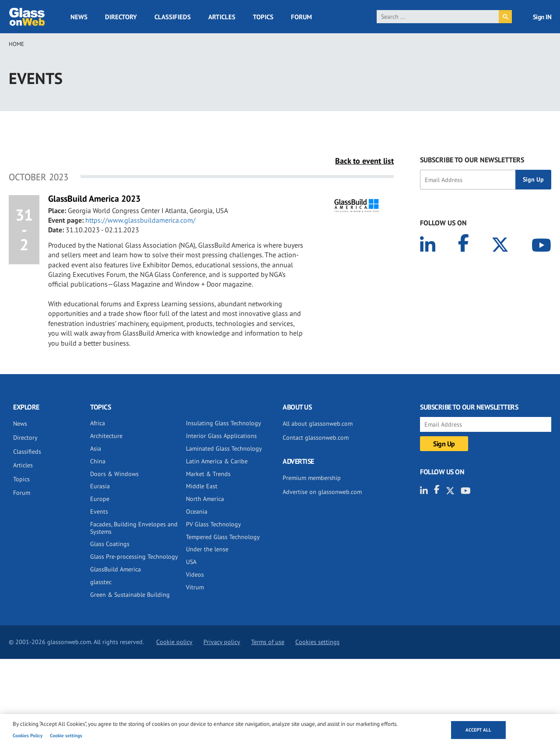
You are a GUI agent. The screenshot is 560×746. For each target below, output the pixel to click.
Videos (195, 574)
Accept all (478, 730)
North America (205, 499)
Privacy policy (222, 642)
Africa (98, 423)
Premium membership (312, 478)
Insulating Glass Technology (224, 423)
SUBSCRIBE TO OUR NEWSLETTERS (472, 160)
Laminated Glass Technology (224, 448)
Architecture (106, 436)
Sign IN (542, 17)
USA (191, 562)
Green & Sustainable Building (130, 595)
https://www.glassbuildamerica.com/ (140, 220)
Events (99, 511)
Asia (96, 448)
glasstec (101, 582)
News (79, 17)
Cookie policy (174, 642)
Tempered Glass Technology (223, 537)
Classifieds (173, 17)
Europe (100, 499)
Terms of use (268, 642)
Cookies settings (317, 642)
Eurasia (100, 486)
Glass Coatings (110, 544)
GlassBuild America (115, 569)
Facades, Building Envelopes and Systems (134, 528)
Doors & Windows (114, 474)
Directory (121, 17)
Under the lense (207, 549)
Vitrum (195, 587)
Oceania (197, 511)
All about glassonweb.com (318, 424)
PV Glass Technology (213, 524)
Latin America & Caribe (217, 461)
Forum (301, 17)
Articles (222, 17)
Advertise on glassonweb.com (322, 492)
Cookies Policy (28, 735)
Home (16, 44)
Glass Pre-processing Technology (134, 557)
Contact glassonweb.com (316, 438)
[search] (438, 17)
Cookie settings (66, 735)
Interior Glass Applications (221, 436)
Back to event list (364, 161)
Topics (263, 17)
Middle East (202, 486)
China (98, 461)
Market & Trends (208, 474)
